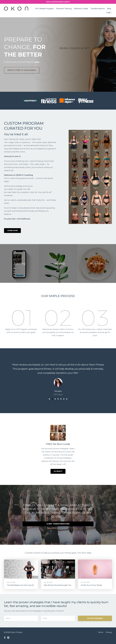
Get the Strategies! (95, 618)
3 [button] (55, 399)
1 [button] (49, 399)
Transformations (98, 9)
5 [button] (61, 399)
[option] (58, 378)
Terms (101, 632)
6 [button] (64, 399)
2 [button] (52, 399)
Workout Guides (81, 9)
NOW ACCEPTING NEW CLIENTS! (58, 2)
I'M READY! (58, 471)
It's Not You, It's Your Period (91, 585)
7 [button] (67, 399)
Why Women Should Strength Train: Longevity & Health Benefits (69, 585)
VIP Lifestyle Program (45, 9)
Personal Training (64, 9)
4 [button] (58, 399)
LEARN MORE (12, 231)
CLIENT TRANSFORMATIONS (58, 524)
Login (109, 12)
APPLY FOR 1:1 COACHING (22, 70)
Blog (109, 9)
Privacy (109, 632)
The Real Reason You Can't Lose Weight (22, 585)
